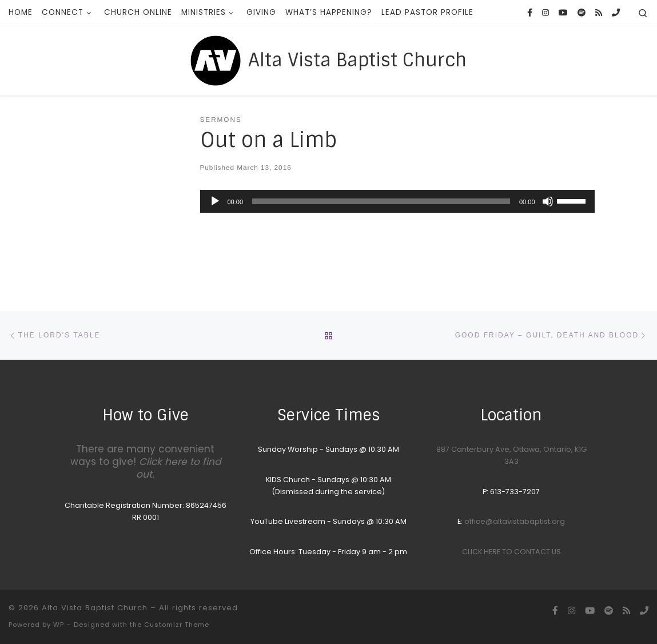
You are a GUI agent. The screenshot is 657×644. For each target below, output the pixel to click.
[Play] (215, 201)
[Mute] (548, 201)
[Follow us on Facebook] (530, 13)
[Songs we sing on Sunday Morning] (582, 13)
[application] (397, 201)
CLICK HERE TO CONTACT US (511, 552)
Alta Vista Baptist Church (95, 608)
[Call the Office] (616, 13)
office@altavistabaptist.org (515, 521)
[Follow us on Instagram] (545, 13)
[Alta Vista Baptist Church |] (216, 59)
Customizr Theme (177, 625)
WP (59, 625)
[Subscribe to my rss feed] (599, 13)
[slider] (381, 201)
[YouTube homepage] (563, 13)
